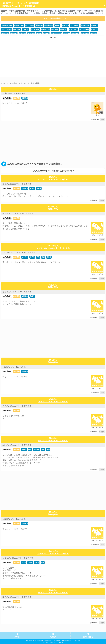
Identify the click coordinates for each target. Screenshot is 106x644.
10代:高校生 (7, 98)
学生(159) (5, 33)
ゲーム (24, 450)
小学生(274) (45, 29)
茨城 (43, 562)
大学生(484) (85, 25)
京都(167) (94, 29)
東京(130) (22, 33)
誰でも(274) (35, 29)
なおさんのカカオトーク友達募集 (17, 292)
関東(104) (31, 33)
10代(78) (93, 33)
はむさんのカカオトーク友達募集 (17, 445)
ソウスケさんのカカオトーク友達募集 (19, 253)
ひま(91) (46, 33)
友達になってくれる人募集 (14, 93)
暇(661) (57, 25)
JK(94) (39, 33)
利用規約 (53, 637)
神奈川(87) (75, 33)
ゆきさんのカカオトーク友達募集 (17, 597)
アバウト (18, 637)
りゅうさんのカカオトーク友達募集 (18, 558)
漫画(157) (14, 33)
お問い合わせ (88, 637)
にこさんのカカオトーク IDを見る (53, 179)
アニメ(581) (75, 25)
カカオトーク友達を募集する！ (53, 18)
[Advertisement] (53, 59)
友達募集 (17, 98)
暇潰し (32, 188)
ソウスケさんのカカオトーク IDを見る (53, 248)
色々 (30, 450)
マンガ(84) (85, 33)
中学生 (32, 257)
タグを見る (53, 38)
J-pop (24, 562)
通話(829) (39, 25)
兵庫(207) (64, 29)
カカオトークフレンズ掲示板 (21, 4)
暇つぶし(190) (84, 29)
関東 (43, 450)
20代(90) (67, 33)
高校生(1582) (19, 25)
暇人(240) (55, 29)
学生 (38, 257)
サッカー (25, 257)
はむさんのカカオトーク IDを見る (53, 441)
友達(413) (95, 25)
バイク (37, 562)
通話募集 (36, 450)
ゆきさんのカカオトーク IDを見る (53, 593)
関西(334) (17, 29)
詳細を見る (53, 209)
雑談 (48, 450)
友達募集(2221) (7, 25)
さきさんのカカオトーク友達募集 (17, 406)
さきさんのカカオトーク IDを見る (53, 402)
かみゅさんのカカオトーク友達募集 (18, 213)
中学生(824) (49, 25)
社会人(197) (73, 29)
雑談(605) (65, 25)
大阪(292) (26, 29)
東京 (43, 257)
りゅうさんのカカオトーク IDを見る (53, 554)
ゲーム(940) (30, 25)
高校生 (39, 188)
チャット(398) (7, 29)
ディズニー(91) (56, 33)
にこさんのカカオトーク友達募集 (17, 184)
